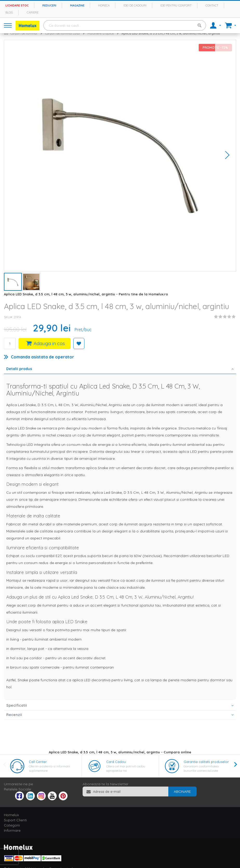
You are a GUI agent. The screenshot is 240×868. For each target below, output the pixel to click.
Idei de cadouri (135, 5)
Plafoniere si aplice (101, 33)
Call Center (38, 762)
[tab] (120, 369)
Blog (9, 12)
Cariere (33, 12)
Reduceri (49, 5)
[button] (225, 156)
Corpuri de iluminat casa (62, 33)
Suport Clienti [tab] (15, 820)
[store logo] (28, 26)
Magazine (77, 5)
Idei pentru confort (176, 5)
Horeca (104, 5)
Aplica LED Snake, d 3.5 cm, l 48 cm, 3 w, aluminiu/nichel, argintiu (171, 33)
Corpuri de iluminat (24, 33)
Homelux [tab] (11, 815)
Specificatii (17, 705)
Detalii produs (19, 369)
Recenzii (14, 715)
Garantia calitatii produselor (206, 762)
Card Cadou (116, 762)
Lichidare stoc (17, 5)
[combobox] (125, 25)
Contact (212, 5)
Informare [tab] (12, 830)
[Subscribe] (182, 791)
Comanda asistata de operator (42, 357)
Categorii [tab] (12, 825)
